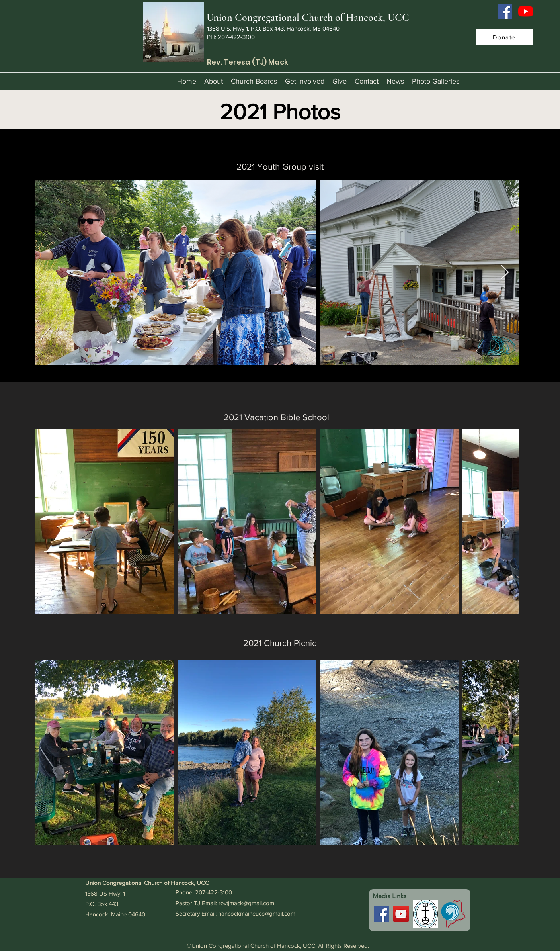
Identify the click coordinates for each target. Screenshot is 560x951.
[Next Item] (505, 273)
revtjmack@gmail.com (246, 903)
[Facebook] (505, 11)
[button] (214, 81)
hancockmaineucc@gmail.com (257, 913)
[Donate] (505, 37)
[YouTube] (526, 11)
